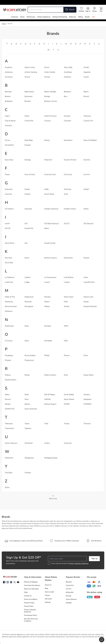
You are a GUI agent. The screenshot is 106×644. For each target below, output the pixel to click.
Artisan (47, 77)
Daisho (47, 140)
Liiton (86, 277)
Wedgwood (29, 458)
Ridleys (8, 375)
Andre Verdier (50, 72)
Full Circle (68, 175)
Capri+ (8, 116)
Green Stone (49, 194)
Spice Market (69, 399)
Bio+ (66, 97)
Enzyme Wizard (70, 160)
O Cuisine (9, 341)
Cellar (27, 116)
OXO (66, 341)
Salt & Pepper (50, 395)
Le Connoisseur (50, 277)
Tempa (67, 424)
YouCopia (9, 473)
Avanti (86, 77)
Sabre (7, 395)
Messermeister (11, 307)
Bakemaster (29, 92)
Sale (93, 17)
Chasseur (87, 116)
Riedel (27, 375)
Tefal (46, 424)
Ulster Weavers (11, 443)
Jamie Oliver (10, 243)
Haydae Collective (51, 209)
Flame (7, 175)
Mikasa (47, 307)
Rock (66, 375)
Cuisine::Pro (88, 121)
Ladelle (28, 277)
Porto (86, 356)
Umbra (47, 443)
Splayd (8, 404)
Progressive (29, 360)
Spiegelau (88, 399)
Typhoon (28, 428)
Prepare (8, 360)
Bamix (86, 92)
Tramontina (9, 428)
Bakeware (73, 17)
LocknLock (9, 282)
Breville (28, 101)
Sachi (27, 395)
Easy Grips (9, 160)
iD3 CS (67, 224)
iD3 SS (8, 228)
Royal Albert (89, 375)
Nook (27, 326)
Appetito (87, 72)
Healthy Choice (70, 209)
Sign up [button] (94, 559)
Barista (8, 97)
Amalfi (86, 67)
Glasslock (9, 189)
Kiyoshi (86, 258)
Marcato (47, 297)
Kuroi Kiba (9, 263)
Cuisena (47, 121)
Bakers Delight (50, 92)
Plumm (67, 356)
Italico (47, 228)
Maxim (47, 302)
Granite (28, 194)
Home (4, 24)
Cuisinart (67, 121)
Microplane (29, 307)
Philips (47, 356)
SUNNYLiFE (10, 409)
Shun (27, 399)
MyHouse (9, 311)
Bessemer (29, 97)
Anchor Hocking (31, 72)
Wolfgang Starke (51, 458)
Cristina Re (29, 121)
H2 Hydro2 (9, 209)
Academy (9, 67)
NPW (66, 326)
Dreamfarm (9, 145)
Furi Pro (87, 175)
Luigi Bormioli (89, 282)
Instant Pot (29, 228)
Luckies (67, 282)
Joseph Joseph (50, 243)
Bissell (86, 97)
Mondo (67, 307)
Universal (68, 443)
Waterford (9, 458)
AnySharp (68, 72)
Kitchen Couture (51, 258)
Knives (22, 17)
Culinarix (8, 126)
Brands (87, 17)
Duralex (28, 145)
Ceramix (67, 116)
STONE (67, 404)
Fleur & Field (30, 175)
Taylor (27, 424)
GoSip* (86, 189)
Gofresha (68, 189)
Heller (86, 209)
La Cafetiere (10, 277)
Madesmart (29, 297)
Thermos (87, 424)
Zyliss (7, 487)
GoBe (46, 189)
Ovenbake (48, 341)
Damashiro (68, 140)
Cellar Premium (50, 116)
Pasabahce (9, 356)
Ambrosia (9, 72)
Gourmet (8, 194)
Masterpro (9, 302)
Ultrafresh (29, 443)
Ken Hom (9, 258)
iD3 (26, 224)
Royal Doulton (11, 380)
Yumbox (28, 473)
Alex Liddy (68, 67)
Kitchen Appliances (44, 17)
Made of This (10, 297)
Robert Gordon (50, 375)
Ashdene (67, 77)
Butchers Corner (51, 101)
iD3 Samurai (88, 224)
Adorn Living (30, 67)
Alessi (47, 67)
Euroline (87, 160)
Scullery (87, 395)
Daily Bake (29, 140)
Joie (26, 243)
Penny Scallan (30, 356)
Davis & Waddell (90, 140)
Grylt (66, 194)
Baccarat (8, 92)
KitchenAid (68, 258)
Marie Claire (69, 297)
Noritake (48, 326)
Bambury (67, 92)
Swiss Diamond (31, 409)
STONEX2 (88, 404)
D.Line (7, 140)
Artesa (27, 77)
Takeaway (9, 424)
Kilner (27, 258)
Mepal (86, 302)
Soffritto (48, 399)
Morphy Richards (90, 307)
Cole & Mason (10, 121)
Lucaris (47, 282)
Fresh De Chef (50, 175)
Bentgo (47, 97)
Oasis (27, 341)
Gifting (80, 17)
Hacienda (28, 209)
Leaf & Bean (69, 277)
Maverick (28, 302)
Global (27, 189)
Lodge (27, 282)
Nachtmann (9, 326)
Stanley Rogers (50, 404)
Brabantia (9, 101)
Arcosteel (9, 77)
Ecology (28, 160)
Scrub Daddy (69, 395)
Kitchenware (31, 17)
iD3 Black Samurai (51, 224)
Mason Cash (88, 297)
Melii (66, 302)
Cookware (15, 17)
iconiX (7, 224)
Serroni (8, 399)
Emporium (48, 160)
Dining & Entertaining (60, 17)
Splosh (27, 404)
